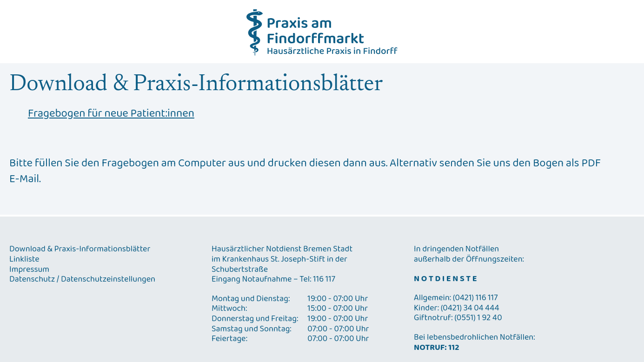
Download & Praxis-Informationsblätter (80, 250)
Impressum (29, 270)
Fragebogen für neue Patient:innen (111, 114)
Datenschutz (32, 280)
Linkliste (24, 260)
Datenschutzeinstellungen (108, 280)
